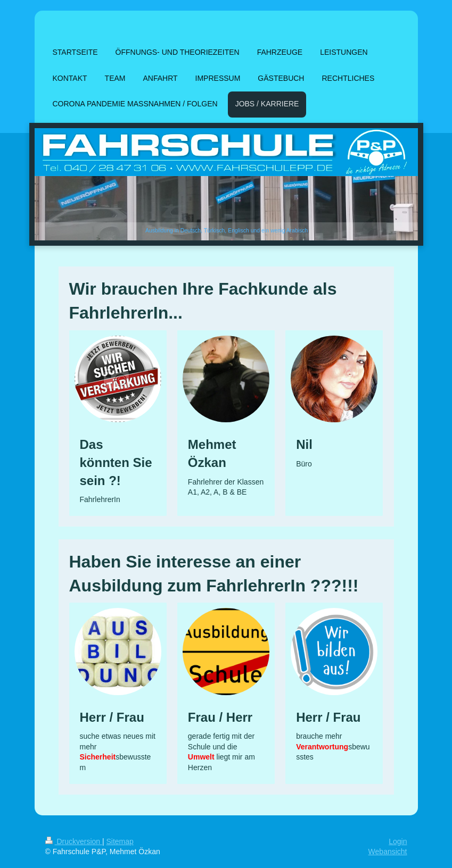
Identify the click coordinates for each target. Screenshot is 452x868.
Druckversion (74, 841)
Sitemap (120, 841)
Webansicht (388, 852)
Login (398, 841)
